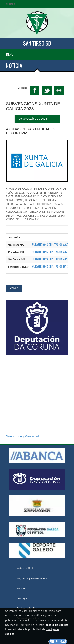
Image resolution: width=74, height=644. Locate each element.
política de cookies (57, 625)
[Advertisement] (37, 395)
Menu (10, 54)
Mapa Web (22, 589)
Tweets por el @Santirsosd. (23, 436)
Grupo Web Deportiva (36, 579)
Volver (14, 288)
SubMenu (12, 4)
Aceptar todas (58, 642)
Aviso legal (22, 598)
